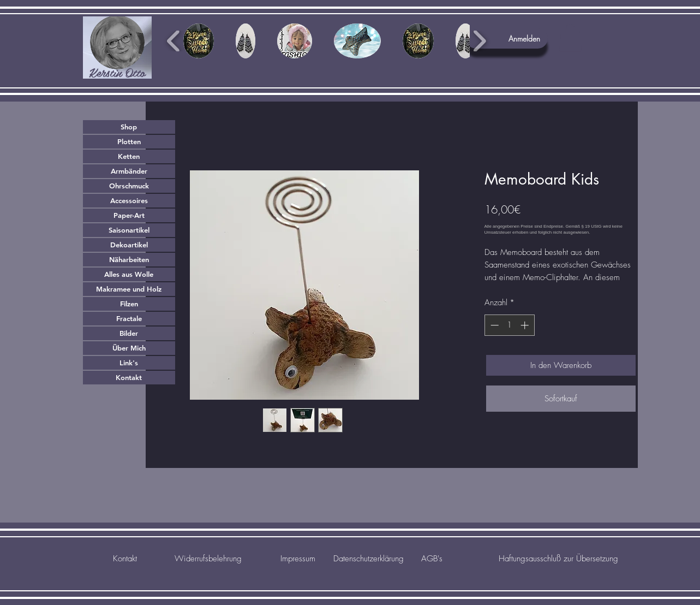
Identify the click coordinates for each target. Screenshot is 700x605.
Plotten (129, 141)
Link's (129, 363)
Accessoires (129, 200)
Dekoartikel (129, 245)
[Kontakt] (125, 559)
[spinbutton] (509, 325)
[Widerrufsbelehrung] (208, 559)
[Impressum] (298, 559)
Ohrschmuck (129, 186)
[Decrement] (493, 325)
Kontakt (129, 377)
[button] (570, 37)
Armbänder (129, 171)
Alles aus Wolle (129, 274)
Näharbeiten (129, 259)
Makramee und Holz (129, 289)
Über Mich (129, 348)
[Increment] (526, 325)
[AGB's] (432, 559)
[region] (117, 48)
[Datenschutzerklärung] (369, 559)
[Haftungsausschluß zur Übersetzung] (558, 559)
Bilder (129, 333)
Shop (129, 127)
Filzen (129, 304)
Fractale (129, 318)
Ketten (129, 156)
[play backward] (174, 41)
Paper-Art (129, 215)
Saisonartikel (129, 230)
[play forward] (479, 41)
